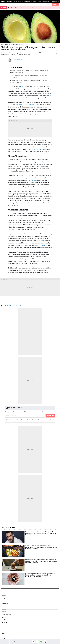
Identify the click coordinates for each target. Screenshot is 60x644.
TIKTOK (3, 638)
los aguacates (24, 86)
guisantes (44, 245)
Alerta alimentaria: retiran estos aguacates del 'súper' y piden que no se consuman (28, 76)
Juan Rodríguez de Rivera (18, 60)
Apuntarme (50, 416)
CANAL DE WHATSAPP (7, 606)
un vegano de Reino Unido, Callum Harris (32, 178)
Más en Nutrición (9, 527)
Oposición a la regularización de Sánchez (41, 1)
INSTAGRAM (4, 636)
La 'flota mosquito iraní (55, 1)
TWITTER (4, 631)
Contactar (4, 612)
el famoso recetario (38, 147)
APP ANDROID (5, 601)
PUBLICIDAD (4, 620)
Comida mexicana (8, 306)
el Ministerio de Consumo (34, 149)
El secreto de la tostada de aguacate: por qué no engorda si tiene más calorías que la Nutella (29, 81)
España (20, 306)
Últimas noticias (9, 1)
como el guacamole (44, 162)
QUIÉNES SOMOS (5, 603)
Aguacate (15, 306)
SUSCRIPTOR (5, 622)
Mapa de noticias (17, 1)
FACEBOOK (4, 634)
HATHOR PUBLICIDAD (7, 615)
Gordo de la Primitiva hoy (27, 1)
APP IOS (3, 599)
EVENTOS (4, 617)
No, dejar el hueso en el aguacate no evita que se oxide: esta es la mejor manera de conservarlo (29, 71)
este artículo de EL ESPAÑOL (25, 105)
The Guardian (32, 180)
